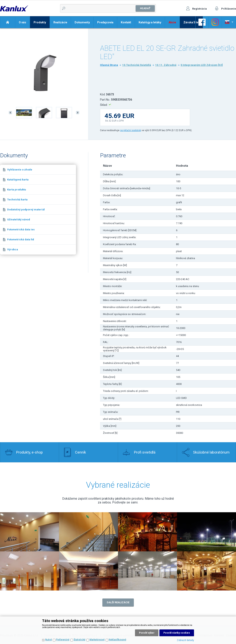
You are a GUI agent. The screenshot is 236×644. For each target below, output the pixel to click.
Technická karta (17, 200)
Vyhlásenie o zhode (20, 170)
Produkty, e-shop (29, 452)
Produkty (40, 22)
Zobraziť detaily (185, 640)
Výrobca (13, 249)
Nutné (48, 640)
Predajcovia (105, 22)
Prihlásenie (229, 9)
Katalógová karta (18, 180)
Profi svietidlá (145, 452)
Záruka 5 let (191, 22)
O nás (22, 22)
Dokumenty (82, 22)
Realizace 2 (29, 532)
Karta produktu (17, 190)
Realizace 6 (88, 571)
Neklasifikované (117, 640)
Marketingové (97, 640)
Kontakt (126, 22)
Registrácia (199, 9)
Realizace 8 (206, 571)
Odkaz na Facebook (202, 22)
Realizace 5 (29, 571)
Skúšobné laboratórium (211, 452)
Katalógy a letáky (150, 22)
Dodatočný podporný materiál (26, 210)
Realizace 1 (88, 532)
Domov (7, 22)
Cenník (80, 452)
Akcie (172, 22)
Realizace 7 (147, 571)
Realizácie (60, 22)
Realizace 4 (206, 532)
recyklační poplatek (130, 130)
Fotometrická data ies (21, 229)
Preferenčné (63, 640)
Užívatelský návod (19, 219)
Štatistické (79, 640)
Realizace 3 (147, 532)
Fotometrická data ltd (21, 239)
